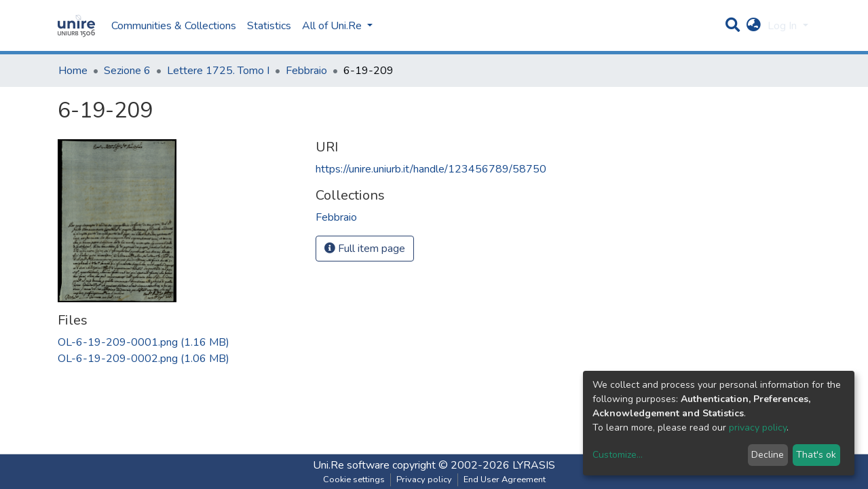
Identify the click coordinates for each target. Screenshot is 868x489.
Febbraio (306, 71)
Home (73, 71)
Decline (768, 455)
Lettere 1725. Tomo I (218, 71)
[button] (754, 26)
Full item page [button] (365, 249)
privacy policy (758, 428)
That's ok (816, 455)
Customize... (618, 455)
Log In (784, 26)
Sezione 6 (127, 71)
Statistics (269, 26)
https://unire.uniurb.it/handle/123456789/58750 (431, 169)
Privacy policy (424, 479)
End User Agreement (505, 479)
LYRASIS (534, 465)
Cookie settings (354, 479)
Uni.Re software (351, 465)
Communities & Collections (174, 26)
